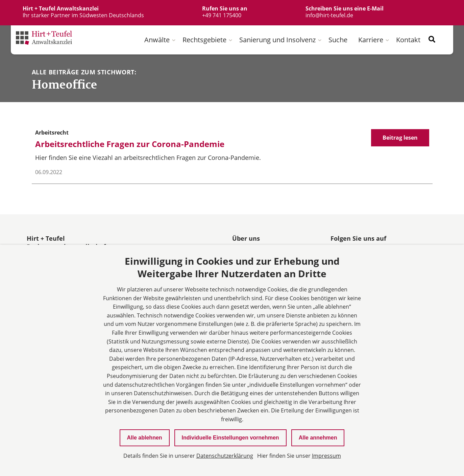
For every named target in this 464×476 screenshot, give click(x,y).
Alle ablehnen (145, 438)
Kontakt (408, 40)
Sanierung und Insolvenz (277, 40)
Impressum (326, 456)
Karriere (371, 40)
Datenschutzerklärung (225, 456)
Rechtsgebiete (204, 40)
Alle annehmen (318, 438)
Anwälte (157, 40)
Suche (338, 40)
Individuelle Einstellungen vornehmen (230, 438)
